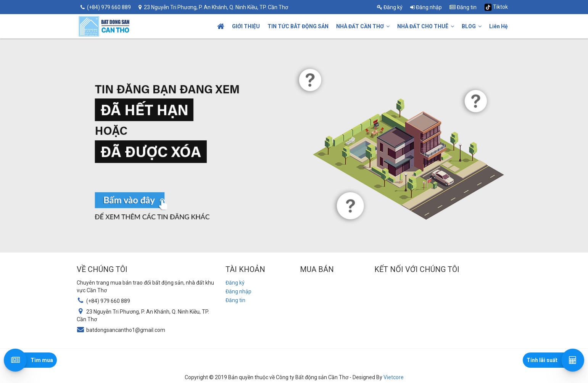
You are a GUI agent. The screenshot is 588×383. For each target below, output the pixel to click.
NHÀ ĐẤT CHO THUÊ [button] (426, 26)
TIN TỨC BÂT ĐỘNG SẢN (298, 26)
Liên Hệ (499, 26)
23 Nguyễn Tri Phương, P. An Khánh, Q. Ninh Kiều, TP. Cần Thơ (213, 7)
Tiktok (496, 7)
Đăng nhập (426, 7)
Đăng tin (463, 7)
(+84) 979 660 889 (106, 7)
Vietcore (394, 377)
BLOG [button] (472, 26)
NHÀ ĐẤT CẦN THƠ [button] (363, 26)
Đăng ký (390, 7)
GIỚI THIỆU (246, 26)
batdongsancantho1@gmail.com (126, 330)
